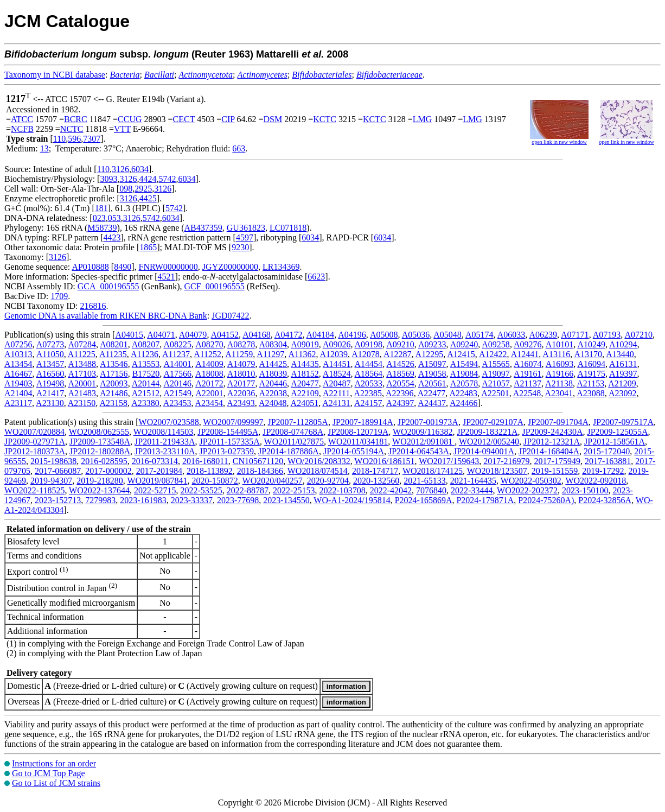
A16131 (623, 364)
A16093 (560, 364)
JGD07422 (230, 316)
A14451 (337, 364)
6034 (140, 169)
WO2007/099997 (233, 422)
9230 (240, 247)
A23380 (145, 403)
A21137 (527, 383)
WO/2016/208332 (319, 461)
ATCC (22, 119)
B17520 (146, 374)
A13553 (146, 364)
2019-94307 (51, 481)
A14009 (209, 364)
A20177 (241, 383)
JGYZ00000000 (230, 267)
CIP (228, 119)
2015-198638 (53, 461)
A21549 (177, 393)
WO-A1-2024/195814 (352, 500)
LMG (423, 119)
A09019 (305, 344)
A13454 (18, 364)
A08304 (273, 344)
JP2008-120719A (358, 432)
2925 (143, 189)
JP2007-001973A (428, 422)
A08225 (177, 344)
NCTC (72, 129)
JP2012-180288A (100, 451)
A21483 (82, 393)
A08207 (146, 344)
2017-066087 (58, 471)
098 (126, 189)
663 (239, 148)
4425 (148, 198)
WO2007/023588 (169, 422)
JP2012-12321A (552, 442)
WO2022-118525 (34, 490)
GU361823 (246, 228)
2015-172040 (607, 451)
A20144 (146, 383)
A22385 (368, 393)
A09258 (496, 344)
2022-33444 (472, 490)
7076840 (431, 490)
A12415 (461, 354)
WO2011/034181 (358, 442)
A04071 (161, 335)
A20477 (305, 383)
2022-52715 (155, 490)
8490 (123, 267)
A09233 (432, 344)
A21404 (18, 393)
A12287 (398, 354)
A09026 (337, 344)
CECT (184, 119)
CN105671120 (258, 461)
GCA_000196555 (108, 286)
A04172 (289, 335)
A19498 (50, 383)
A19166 (560, 374)
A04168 (257, 335)
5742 (167, 179)
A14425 (273, 364)
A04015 (129, 335)
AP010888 (90, 267)
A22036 (241, 393)
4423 (112, 237)
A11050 (50, 354)
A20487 (337, 383)
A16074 (528, 364)
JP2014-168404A (549, 451)
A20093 (114, 383)
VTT (122, 129)
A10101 (560, 344)
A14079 (241, 364)
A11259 (239, 354)
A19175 (591, 374)
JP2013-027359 (226, 451)
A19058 (432, 374)
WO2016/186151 (384, 461)
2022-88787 (248, 490)
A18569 (400, 374)
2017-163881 (608, 461)
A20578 (464, 383)
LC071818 (288, 228)
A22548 (527, 393)
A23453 (177, 403)
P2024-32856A (605, 500)
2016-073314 (155, 461)
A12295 (430, 354)
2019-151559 (555, 471)
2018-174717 (375, 471)
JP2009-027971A (35, 442)
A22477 (432, 393)
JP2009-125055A (617, 432)
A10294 (623, 344)
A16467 (18, 374)
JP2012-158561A (615, 442)
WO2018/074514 (318, 471)
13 (44, 148)
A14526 (400, 364)
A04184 (321, 335)
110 (59, 139)
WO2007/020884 (34, 432)
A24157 (368, 403)
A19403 (18, 383)
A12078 (366, 354)
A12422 (493, 354)
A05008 (384, 335)
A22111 (336, 393)
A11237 (176, 354)
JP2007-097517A (623, 422)
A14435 (305, 364)
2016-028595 (104, 461)
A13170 (588, 354)
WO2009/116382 (423, 432)
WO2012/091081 (423, 442)
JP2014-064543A (419, 451)
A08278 (241, 344)
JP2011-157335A (229, 442)
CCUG (130, 119)
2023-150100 (585, 490)
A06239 (543, 335)
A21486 (114, 393)
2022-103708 (342, 490)
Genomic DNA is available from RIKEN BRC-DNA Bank (106, 316)
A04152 (225, 335)
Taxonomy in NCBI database (55, 75)
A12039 (334, 354)
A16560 (50, 374)
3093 (108, 179)
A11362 (302, 354)
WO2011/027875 (294, 442)
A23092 (623, 393)
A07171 (575, 335)
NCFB (22, 129)
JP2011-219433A (165, 442)
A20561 (432, 383)
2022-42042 (391, 490)
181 (101, 208)
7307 (92, 139)
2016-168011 (205, 461)
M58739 (102, 228)
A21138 (559, 383)
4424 (148, 179)
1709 (59, 296)
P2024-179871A (485, 500)
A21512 (146, 393)
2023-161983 (143, 500)
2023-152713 (58, 500)
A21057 (496, 383)
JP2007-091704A (558, 422)
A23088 (591, 393)
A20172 (209, 383)
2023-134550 (286, 500)
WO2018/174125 (433, 471)
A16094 (591, 364)
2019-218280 (100, 481)
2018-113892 (210, 471)
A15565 (496, 364)
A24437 (432, 403)
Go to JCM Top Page (49, 773)
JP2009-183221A (487, 432)
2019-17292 (603, 471)
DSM (273, 119)
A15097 (432, 364)
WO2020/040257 (273, 481)
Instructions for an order (54, 763)
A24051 (305, 403)
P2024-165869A (424, 500)
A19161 (528, 374)
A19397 (623, 374)
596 (74, 139)
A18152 (305, 374)
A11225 (82, 354)
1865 (148, 247)
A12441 (525, 354)
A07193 (607, 335)
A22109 (305, 393)
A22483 (463, 393)
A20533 (369, 383)
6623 (316, 277)
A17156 (114, 374)
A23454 (209, 403)
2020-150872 (215, 481)
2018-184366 (260, 471)
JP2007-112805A (298, 422)
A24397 (400, 403)
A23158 (113, 403)
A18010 (241, 374)
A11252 (207, 354)
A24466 (464, 403)
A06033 (511, 335)
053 (114, 218)
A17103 (82, 374)
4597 (245, 237)
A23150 (82, 403)
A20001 (82, 383)
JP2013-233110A (165, 451)
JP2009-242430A (552, 432)
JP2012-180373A (35, 451)
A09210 (400, 344)
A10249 (591, 344)
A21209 (622, 383)
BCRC (76, 119)
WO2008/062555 (99, 432)
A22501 (495, 393)
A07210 (638, 335)
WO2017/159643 (449, 461)
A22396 (400, 393)
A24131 (336, 403)
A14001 (177, 364)
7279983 (100, 500)
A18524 (337, 374)
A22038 (273, 393)
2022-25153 (294, 490)
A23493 (241, 403)
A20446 (273, 383)
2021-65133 (424, 481)
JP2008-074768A (293, 432)
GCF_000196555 (215, 286)
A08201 (114, 344)
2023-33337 (192, 500)
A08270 (209, 344)
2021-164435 (473, 481)
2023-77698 (238, 500)
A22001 (209, 393)
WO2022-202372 (527, 490)
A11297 (270, 354)
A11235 (113, 354)
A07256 (18, 344)
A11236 (145, 354)
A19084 (464, 374)
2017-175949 (557, 461)
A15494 (464, 364)
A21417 (50, 393)
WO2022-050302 (531, 481)
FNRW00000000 (168, 267)
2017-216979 (506, 461)
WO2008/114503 (164, 432)
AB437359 (203, 228)
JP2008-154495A (228, 432)
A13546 (114, 364)
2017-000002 (108, 471)
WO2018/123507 (497, 471)
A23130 (50, 403)
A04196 (352, 335)
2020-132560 (376, 481)
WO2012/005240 (489, 442)
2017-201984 (159, 471)
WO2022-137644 (99, 490)
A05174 (479, 335)
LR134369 (281, 267)
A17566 (177, 374)
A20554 (400, 383)
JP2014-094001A (484, 451)
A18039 (273, 374)
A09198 (369, 344)
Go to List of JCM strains (56, 783)
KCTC (325, 119)
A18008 (209, 374)
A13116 (556, 354)
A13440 (620, 354)
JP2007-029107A (493, 422)
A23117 (18, 403)
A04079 (193, 335)
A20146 (177, 383)
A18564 (369, 374)
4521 (167, 277)
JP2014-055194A (354, 451)
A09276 (528, 344)
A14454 (369, 364)
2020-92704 (328, 481)
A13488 (82, 364)
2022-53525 (201, 490)
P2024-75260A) (546, 500)
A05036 (416, 335)
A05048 (447, 335)
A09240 (464, 344)
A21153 (590, 383)
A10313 (18, 354)
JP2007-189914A (363, 422)
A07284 (82, 344)
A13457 (50, 364)
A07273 (50, 344)
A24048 (273, 403)
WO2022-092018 (596, 481)
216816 (93, 306)
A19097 (496, 374)
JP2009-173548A (100, 442)
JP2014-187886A (289, 451)
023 (99, 218)
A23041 (559, 393)
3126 (120, 169)
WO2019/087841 (157, 481)
